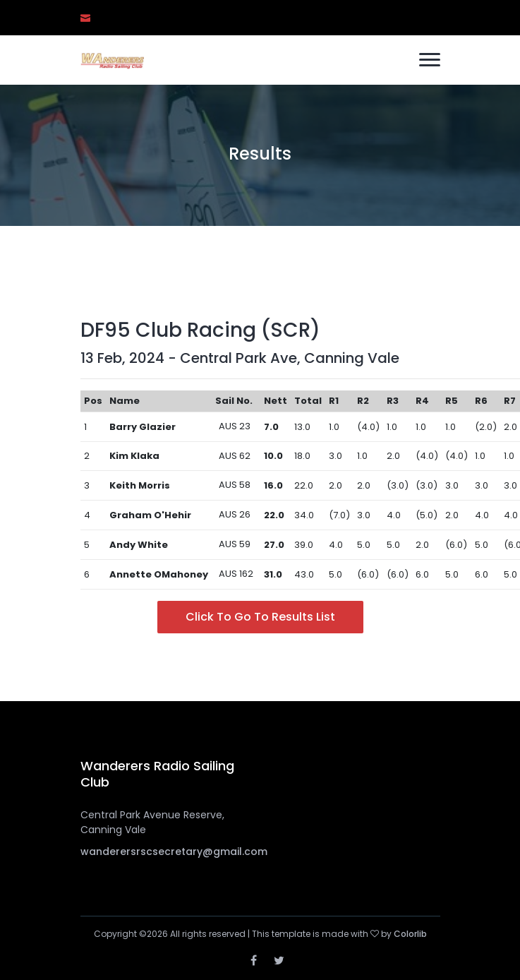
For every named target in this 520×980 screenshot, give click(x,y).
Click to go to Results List (260, 617)
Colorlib (410, 934)
